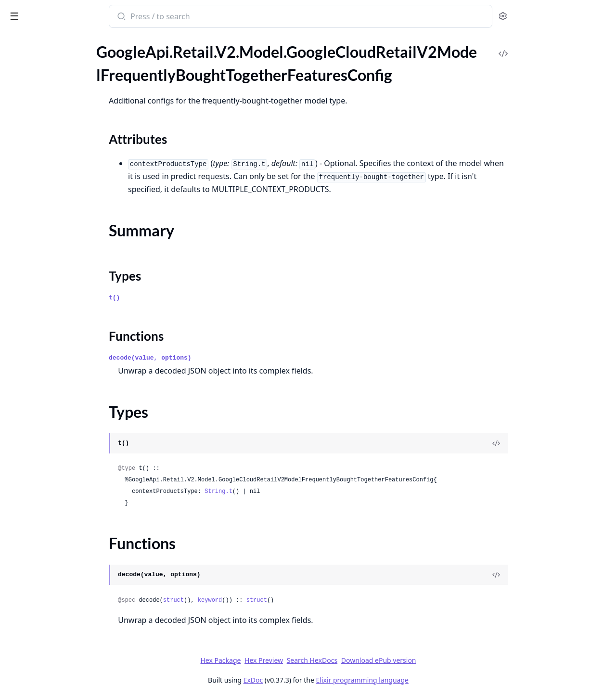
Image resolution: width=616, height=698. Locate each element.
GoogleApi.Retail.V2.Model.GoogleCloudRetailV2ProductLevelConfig (68, 405)
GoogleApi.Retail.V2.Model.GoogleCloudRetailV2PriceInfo (68, 301)
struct (245, 600)
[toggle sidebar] (132, 15)
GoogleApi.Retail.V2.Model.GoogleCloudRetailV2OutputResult (68, 210)
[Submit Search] (193, 17)
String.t (291, 491)
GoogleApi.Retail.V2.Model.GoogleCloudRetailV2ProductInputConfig (68, 392)
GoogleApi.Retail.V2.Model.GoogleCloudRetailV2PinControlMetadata (68, 236)
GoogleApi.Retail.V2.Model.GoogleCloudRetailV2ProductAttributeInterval (68, 340)
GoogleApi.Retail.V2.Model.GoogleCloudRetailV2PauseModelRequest (68, 223)
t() (186, 298)
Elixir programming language (434, 680)
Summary (32, 104)
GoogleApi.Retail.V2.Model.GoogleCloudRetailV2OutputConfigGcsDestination (68, 197)
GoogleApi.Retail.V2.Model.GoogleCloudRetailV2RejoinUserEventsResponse (68, 561)
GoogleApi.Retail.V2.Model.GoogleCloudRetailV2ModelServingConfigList (68, 158)
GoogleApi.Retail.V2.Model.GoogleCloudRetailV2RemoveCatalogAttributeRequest (68, 574)
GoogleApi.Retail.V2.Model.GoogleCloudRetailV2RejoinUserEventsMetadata (68, 535)
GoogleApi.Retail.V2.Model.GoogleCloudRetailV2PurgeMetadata (68, 444)
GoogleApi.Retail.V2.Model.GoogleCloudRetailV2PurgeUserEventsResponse (68, 509)
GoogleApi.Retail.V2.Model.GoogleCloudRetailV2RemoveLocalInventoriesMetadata (68, 639)
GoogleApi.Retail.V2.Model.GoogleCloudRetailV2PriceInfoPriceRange (68, 314)
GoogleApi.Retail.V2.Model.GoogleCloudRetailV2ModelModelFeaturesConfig (68, 145)
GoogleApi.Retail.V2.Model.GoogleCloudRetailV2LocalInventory (68, 50)
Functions (33, 127)
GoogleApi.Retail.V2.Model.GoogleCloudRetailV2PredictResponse (68, 275)
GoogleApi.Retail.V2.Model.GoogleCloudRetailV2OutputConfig (68, 171)
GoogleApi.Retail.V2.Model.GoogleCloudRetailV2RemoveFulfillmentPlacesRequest (68, 613)
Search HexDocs (384, 660)
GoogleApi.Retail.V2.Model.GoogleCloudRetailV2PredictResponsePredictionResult (68, 288)
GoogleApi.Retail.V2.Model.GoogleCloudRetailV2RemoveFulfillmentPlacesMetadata (68, 600)
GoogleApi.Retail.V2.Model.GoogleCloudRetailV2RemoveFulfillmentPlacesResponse (68, 626)
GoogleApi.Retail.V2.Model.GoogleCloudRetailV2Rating (68, 522)
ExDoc (325, 680)
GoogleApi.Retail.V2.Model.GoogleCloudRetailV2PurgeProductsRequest (68, 470)
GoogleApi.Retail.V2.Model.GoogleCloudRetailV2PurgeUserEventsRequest (68, 496)
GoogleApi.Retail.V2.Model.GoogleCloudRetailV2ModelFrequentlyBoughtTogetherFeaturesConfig (68, 76)
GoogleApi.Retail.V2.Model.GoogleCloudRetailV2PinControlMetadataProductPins (68, 249)
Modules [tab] (58, 41)
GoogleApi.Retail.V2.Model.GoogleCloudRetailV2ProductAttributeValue (68, 353)
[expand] (135, 52)
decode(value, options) (222, 358)
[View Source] (568, 443)
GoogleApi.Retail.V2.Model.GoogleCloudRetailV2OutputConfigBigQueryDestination (68, 184)
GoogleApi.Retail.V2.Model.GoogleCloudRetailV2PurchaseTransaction (68, 431)
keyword (282, 600)
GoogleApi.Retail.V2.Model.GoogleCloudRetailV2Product (68, 327)
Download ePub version (450, 660)
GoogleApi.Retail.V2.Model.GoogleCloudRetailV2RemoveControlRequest (68, 587)
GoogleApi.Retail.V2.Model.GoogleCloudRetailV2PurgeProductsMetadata (68, 457)
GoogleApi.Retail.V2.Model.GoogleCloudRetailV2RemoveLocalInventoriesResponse (68, 665)
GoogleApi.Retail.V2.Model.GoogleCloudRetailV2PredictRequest (68, 262)
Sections (31, 93)
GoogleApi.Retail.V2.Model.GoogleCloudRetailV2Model (68, 63)
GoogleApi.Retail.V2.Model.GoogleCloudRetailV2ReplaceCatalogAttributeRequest (68, 678)
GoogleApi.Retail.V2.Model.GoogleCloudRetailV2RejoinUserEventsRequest (68, 548)
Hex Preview (336, 660)
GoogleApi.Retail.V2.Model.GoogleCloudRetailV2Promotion (68, 418)
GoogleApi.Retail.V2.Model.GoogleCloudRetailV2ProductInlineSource (68, 379)
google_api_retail (42, 12)
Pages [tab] (17, 41)
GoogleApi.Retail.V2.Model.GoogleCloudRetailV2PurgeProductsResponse (68, 483)
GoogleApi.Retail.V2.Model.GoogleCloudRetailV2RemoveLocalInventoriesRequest (68, 652)
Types (26, 116)
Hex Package (293, 660)
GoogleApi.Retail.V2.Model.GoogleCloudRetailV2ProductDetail (68, 366)
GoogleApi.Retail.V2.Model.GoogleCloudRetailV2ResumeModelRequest (68, 691)
